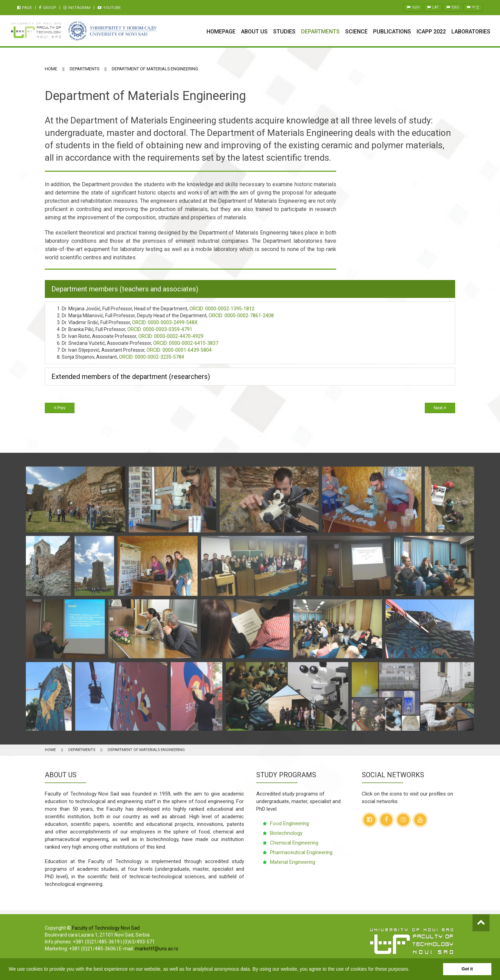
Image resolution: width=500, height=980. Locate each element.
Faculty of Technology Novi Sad (106, 928)
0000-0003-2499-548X (165, 322)
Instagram (77, 8)
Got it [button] (467, 969)
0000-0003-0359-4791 (160, 329)
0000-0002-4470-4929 (171, 336)
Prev (60, 408)
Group (48, 8)
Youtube (109, 8)
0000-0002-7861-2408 (241, 316)
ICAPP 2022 (431, 32)
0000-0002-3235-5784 (152, 357)
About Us (254, 32)
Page (24, 8)
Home (51, 69)
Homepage (221, 32)
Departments (320, 32)
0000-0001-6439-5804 (179, 350)
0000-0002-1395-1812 (222, 309)
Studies (284, 32)
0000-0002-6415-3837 (186, 343)
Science (356, 32)
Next (440, 408)
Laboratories (471, 32)
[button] (412, 970)
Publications (392, 32)
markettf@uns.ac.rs (157, 949)
